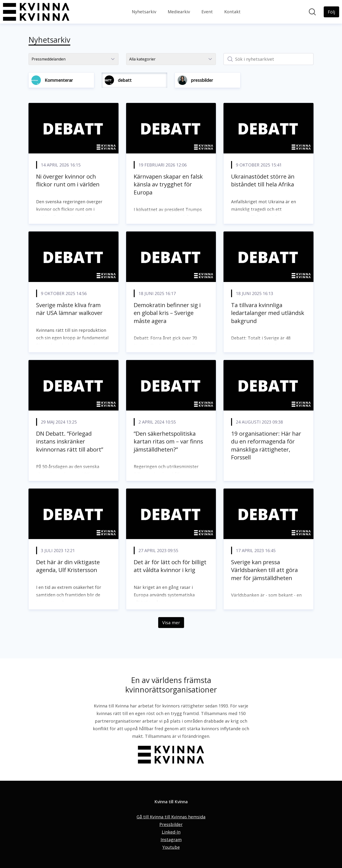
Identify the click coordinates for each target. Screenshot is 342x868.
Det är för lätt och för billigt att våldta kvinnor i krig (170, 566)
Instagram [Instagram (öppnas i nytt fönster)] (171, 840)
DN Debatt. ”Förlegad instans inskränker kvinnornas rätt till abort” (70, 441)
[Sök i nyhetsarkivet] (268, 59)
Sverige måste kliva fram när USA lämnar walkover (69, 309)
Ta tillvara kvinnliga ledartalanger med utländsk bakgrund (268, 313)
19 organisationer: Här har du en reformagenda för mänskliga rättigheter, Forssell (266, 445)
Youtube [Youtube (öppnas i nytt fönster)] (171, 847)
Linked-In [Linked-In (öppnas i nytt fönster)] (171, 832)
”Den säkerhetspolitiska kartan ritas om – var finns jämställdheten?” (168, 441)
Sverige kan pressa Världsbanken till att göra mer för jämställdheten (264, 570)
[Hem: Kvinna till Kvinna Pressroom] (36, 12)
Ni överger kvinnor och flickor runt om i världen (68, 180)
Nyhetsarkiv (144, 12)
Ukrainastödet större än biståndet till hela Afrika (263, 180)
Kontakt (232, 12)
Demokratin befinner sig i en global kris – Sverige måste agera (167, 313)
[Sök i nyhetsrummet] (312, 12)
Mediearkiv (179, 12)
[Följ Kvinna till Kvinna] (331, 12)
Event (207, 12)
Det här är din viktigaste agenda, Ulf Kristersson (68, 566)
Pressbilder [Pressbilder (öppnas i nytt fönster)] (171, 824)
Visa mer (171, 623)
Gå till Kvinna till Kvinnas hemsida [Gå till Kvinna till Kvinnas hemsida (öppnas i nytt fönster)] (171, 817)
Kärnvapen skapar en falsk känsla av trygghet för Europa (168, 184)
